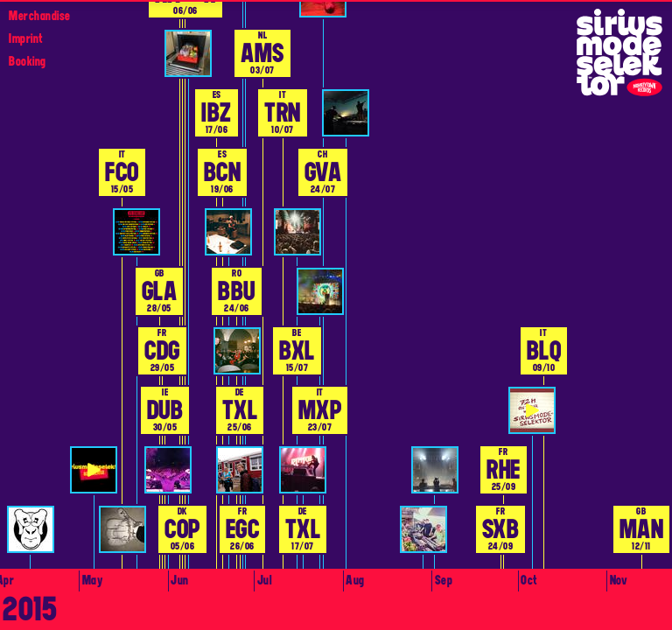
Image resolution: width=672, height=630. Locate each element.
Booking (28, 61)
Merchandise (40, 16)
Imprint (26, 38)
